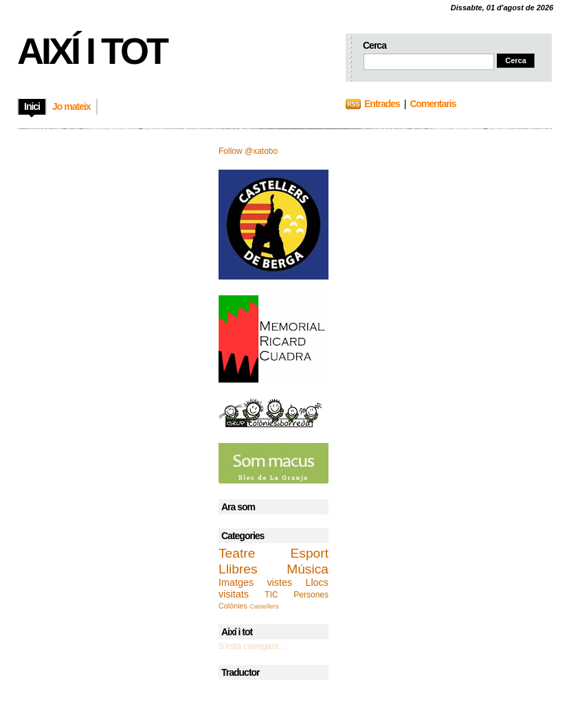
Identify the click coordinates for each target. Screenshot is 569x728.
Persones (311, 595)
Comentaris (433, 104)
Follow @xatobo (248, 151)
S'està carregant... (252, 646)
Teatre (237, 553)
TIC (271, 595)
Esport (310, 553)
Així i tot (92, 51)
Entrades (382, 104)
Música (308, 569)
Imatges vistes (255, 582)
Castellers (264, 606)
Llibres (238, 569)
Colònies (233, 606)
